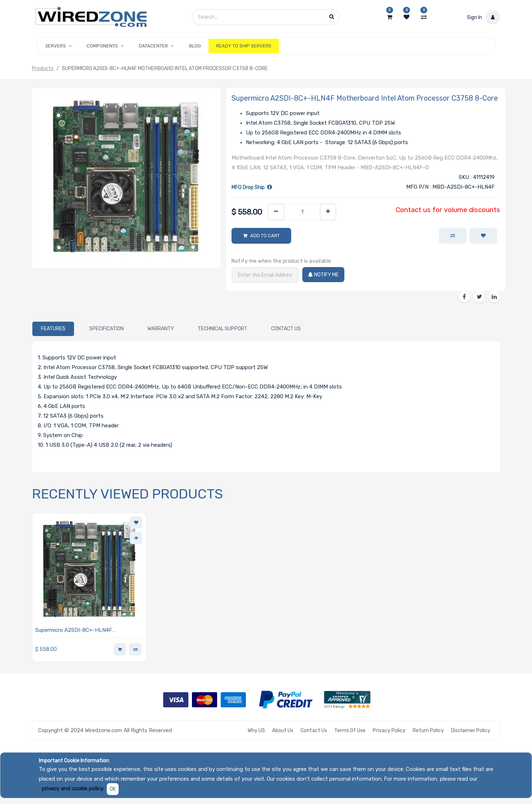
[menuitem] (195, 46)
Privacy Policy (389, 731)
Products (43, 68)
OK (113, 789)
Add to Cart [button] (265, 236)
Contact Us (314, 731)
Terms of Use (350, 731)
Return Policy (428, 731)
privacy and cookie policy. (73, 789)
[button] (483, 236)
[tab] (53, 329)
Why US (256, 731)
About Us (283, 731)
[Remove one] (276, 212)
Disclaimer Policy (471, 731)
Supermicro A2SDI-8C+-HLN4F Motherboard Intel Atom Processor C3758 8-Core (88, 631)
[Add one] (328, 212)
